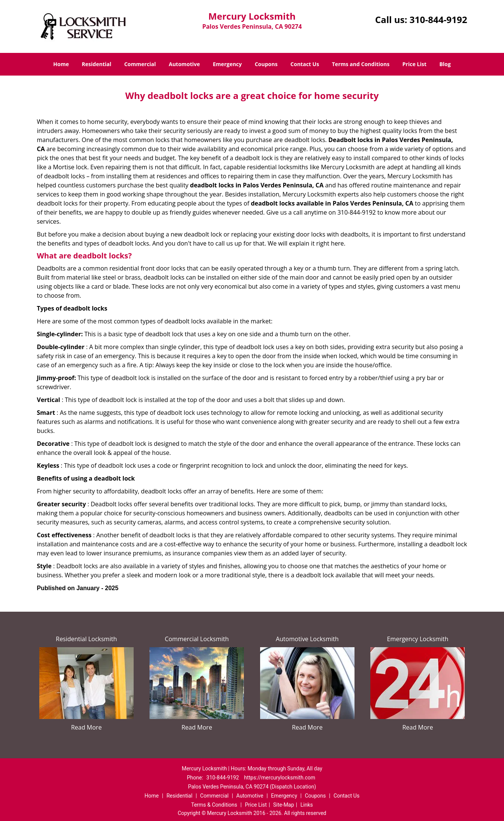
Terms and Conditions (361, 64)
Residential (97, 64)
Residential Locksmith (86, 639)
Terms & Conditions (214, 805)
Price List (415, 64)
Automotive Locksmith (307, 639)
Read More (86, 727)
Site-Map (284, 805)
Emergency (227, 64)
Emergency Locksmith (418, 639)
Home (61, 64)
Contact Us (305, 64)
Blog (445, 64)
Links (307, 805)
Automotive (184, 64)
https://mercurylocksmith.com (280, 778)
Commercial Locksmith (197, 639)
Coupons (266, 64)
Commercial (140, 64)
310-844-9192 (438, 19)
